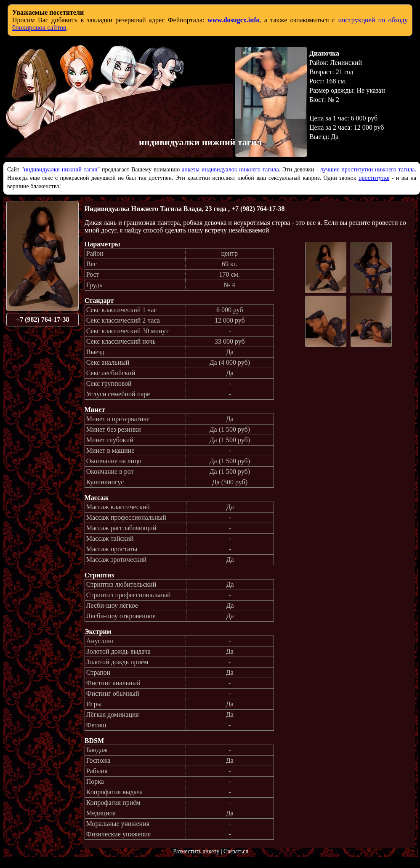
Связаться (236, 851)
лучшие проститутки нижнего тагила (368, 170)
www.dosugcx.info (234, 20)
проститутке (374, 178)
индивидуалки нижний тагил (61, 170)
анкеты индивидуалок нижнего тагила (230, 170)
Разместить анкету (196, 851)
